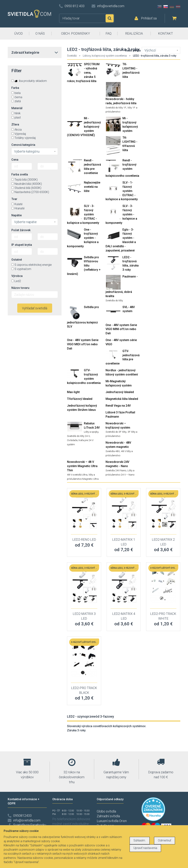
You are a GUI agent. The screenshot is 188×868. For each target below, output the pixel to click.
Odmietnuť (164, 840)
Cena (15, 160)
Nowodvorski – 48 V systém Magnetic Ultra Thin (82, 466)
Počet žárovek (21, 230)
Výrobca (17, 276)
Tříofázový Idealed (80, 399)
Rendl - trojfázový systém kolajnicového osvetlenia (122, 168)
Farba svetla (20, 174)
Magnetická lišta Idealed (122, 399)
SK (166, 7)
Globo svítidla (106, 811)
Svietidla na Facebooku (30, 825)
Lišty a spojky (91, 432)
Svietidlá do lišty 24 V (78, 436)
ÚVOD (18, 33)
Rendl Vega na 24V (118, 406)
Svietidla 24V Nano (116, 470)
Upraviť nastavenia (145, 848)
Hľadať (110, 18)
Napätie (17, 215)
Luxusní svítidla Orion (112, 821)
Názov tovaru (20, 288)
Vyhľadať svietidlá (35, 308)
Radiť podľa (133, 50)
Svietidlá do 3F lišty (116, 432)
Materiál (17, 108)
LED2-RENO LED (84, 540)
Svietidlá (72, 56)
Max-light (73, 392)
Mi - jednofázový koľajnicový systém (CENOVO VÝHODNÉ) (84, 127)
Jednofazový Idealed (120, 392)
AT (178, 7)
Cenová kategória (23, 145)
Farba (15, 88)
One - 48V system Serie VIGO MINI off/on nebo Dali (121, 329)
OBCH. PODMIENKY (76, 33)
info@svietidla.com (111, 6)
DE (172, 7)
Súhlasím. (140, 840)
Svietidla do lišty (114, 300)
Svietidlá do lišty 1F (116, 108)
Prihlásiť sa (149, 18)
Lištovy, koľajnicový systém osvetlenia (105, 56)
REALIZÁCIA (134, 33)
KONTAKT (166, 33)
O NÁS (40, 33)
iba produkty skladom (29, 81)
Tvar (14, 199)
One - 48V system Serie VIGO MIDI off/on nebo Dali (83, 344)
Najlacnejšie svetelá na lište (92, 187)
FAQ (109, 33)
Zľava (15, 124)
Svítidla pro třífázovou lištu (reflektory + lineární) (84, 266)
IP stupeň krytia (22, 245)
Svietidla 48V (113, 451)
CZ (159, 7)
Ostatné (17, 260)
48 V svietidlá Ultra (77, 475)
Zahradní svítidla (108, 816)
